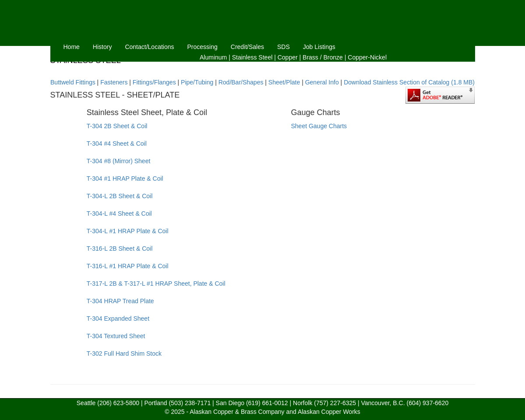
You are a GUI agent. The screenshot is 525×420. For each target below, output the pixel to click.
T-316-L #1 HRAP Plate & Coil (128, 266)
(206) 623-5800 (118, 403)
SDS (284, 47)
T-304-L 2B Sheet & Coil (120, 196)
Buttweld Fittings (73, 82)
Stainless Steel (252, 57)
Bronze (333, 57)
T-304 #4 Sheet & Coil (117, 143)
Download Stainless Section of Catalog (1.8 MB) (409, 82)
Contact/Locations (149, 47)
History (102, 47)
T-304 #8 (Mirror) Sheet (119, 161)
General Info (322, 82)
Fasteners (114, 82)
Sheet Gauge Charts (319, 126)
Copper (288, 57)
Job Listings (319, 47)
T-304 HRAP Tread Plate (120, 301)
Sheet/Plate (284, 82)
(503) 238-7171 (190, 403)
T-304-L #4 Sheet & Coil (119, 213)
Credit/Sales (247, 47)
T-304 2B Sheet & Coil (117, 126)
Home (72, 47)
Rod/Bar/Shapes (241, 82)
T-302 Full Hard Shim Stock (124, 353)
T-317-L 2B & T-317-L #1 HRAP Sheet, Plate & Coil (156, 283)
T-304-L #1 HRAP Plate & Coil (128, 231)
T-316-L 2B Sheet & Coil (120, 248)
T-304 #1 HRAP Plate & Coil (125, 178)
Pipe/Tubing (197, 82)
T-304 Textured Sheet (116, 336)
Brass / (312, 57)
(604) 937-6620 (427, 403)
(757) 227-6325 (335, 403)
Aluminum (213, 57)
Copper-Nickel (367, 57)
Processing (203, 47)
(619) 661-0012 (267, 403)
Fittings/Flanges (154, 82)
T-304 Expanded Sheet (118, 318)
